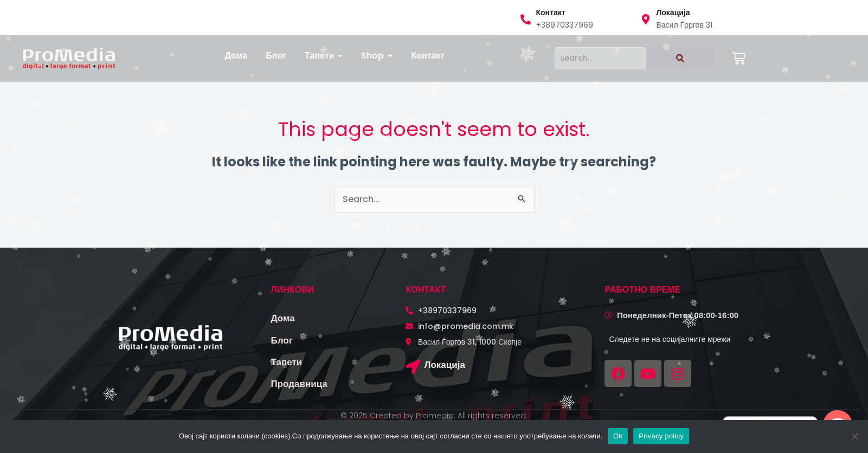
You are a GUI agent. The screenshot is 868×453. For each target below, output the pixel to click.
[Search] (600, 58)
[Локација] (413, 367)
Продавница (299, 384)
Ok (618, 436)
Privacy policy (661, 436)
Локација (444, 365)
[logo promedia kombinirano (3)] (69, 58)
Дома (283, 318)
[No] (854, 436)
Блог (282, 340)
